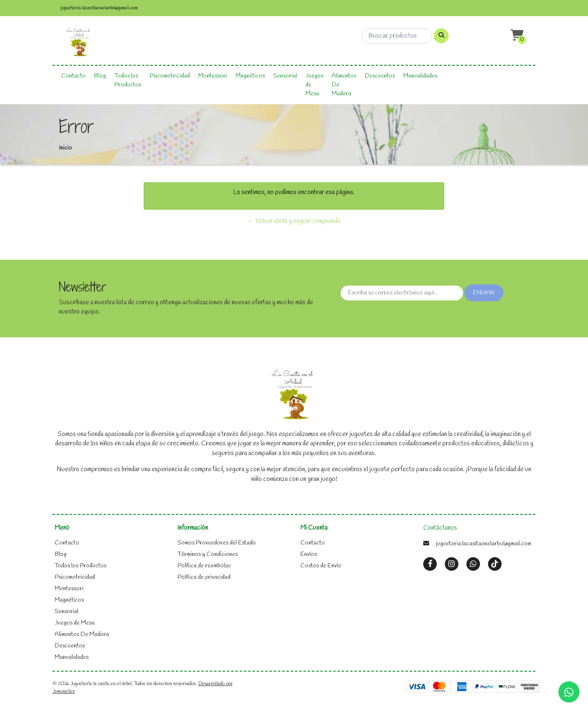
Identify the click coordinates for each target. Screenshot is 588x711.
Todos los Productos (128, 81)
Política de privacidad (204, 577)
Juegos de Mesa (314, 85)
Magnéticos (250, 76)
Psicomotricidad (170, 76)
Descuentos (380, 76)
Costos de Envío (321, 566)
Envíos (309, 554)
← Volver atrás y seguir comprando (294, 221)
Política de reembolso (204, 566)
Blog (100, 76)
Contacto (73, 76)
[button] (516, 36)
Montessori (213, 76)
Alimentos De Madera (344, 85)
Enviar (484, 293)
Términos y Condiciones (208, 554)
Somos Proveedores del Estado (217, 543)
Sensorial (285, 76)
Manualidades (420, 76)
